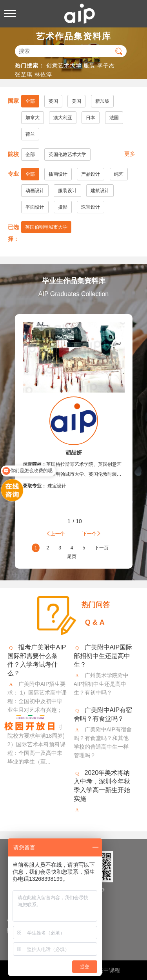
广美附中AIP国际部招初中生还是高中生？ (103, 656)
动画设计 (35, 191)
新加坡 (102, 101)
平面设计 (35, 207)
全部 (30, 101)
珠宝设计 (91, 207)
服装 (89, 65)
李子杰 (106, 65)
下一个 (92, 534)
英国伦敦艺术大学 (67, 155)
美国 (76, 101)
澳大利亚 (63, 118)
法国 (114, 118)
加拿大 (33, 118)
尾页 (72, 556)
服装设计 (67, 191)
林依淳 (43, 75)
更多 (130, 154)
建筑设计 (100, 191)
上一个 (55, 534)
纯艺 (119, 174)
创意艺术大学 (64, 65)
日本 (91, 118)
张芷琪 (24, 75)
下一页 (102, 548)
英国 (53, 101)
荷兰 (30, 134)
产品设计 (91, 174)
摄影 (63, 207)
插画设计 (58, 174)
